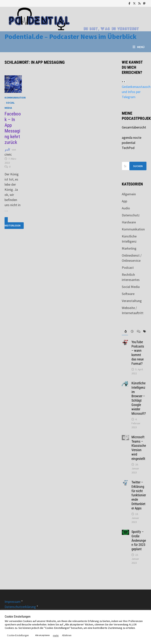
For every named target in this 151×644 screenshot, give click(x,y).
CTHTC (8, 155)
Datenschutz (131, 215)
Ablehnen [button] (67, 635)
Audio (126, 208)
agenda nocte (132, 138)
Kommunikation (15, 98)
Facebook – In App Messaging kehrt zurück (13, 128)
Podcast (128, 268)
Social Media (131, 287)
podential (129, 143)
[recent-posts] (131, 331)
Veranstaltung (132, 301)
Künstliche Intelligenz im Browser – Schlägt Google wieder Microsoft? (139, 398)
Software (128, 294)
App (124, 201)
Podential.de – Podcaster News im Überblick (71, 37)
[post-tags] (143, 331)
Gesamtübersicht (134, 127)
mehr (56, 635)
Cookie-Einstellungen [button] (18, 635)
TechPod (128, 148)
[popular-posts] (125, 331)
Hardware (129, 222)
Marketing (129, 248)
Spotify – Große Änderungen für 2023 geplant (139, 540)
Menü (139, 47)
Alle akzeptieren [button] (42, 635)
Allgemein (129, 194)
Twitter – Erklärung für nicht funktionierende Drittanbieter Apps (139, 495)
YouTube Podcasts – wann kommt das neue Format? (138, 353)
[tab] (125, 331)
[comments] (137, 331)
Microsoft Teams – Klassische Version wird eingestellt (139, 448)
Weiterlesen (13, 223)
